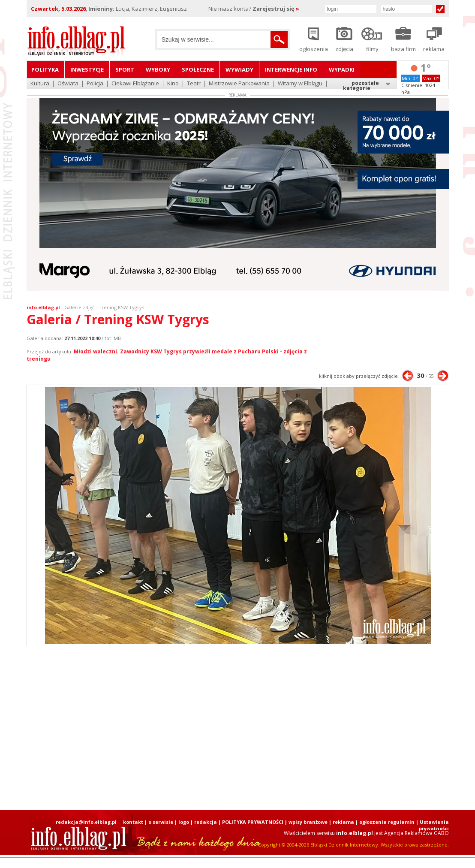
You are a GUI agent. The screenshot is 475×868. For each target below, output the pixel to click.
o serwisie (161, 822)
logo (184, 822)
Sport (125, 69)
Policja (95, 84)
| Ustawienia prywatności (432, 825)
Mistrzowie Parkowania (239, 84)
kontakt (133, 822)
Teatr (194, 84)
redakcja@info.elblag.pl (86, 822)
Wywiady (239, 69)
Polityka (45, 69)
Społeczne (198, 69)
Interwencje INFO (291, 69)
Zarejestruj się (276, 9)
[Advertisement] (237, 728)
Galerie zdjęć (79, 307)
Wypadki (342, 69)
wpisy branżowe (308, 822)
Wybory (158, 69)
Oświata (68, 84)
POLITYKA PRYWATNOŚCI (253, 822)
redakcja (206, 822)
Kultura (40, 84)
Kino (173, 84)
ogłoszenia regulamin (387, 822)
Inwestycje (87, 69)
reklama (343, 822)
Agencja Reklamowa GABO (416, 833)
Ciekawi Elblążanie (135, 84)
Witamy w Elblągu (300, 84)
